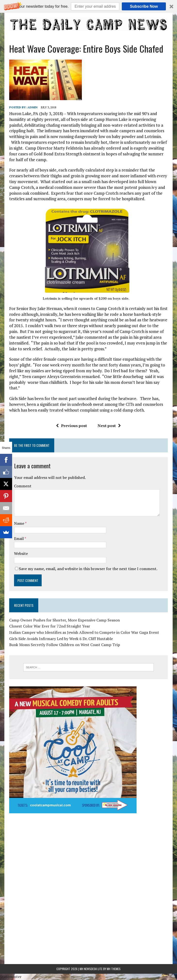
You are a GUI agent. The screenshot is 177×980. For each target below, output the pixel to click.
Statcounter (11, 977)
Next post (109, 426)
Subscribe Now (144, 6)
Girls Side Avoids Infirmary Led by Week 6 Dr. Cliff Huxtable (61, 639)
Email (19, 538)
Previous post (71, 426)
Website (21, 554)
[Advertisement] (88, 851)
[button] (88, 6)
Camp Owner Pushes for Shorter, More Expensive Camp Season (64, 620)
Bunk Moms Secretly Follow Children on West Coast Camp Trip (64, 645)
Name (19, 524)
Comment (23, 486)
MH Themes (114, 969)
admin (32, 107)
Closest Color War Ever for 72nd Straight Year (49, 626)
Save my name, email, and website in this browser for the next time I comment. (88, 569)
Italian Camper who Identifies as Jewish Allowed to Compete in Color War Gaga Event (84, 632)
